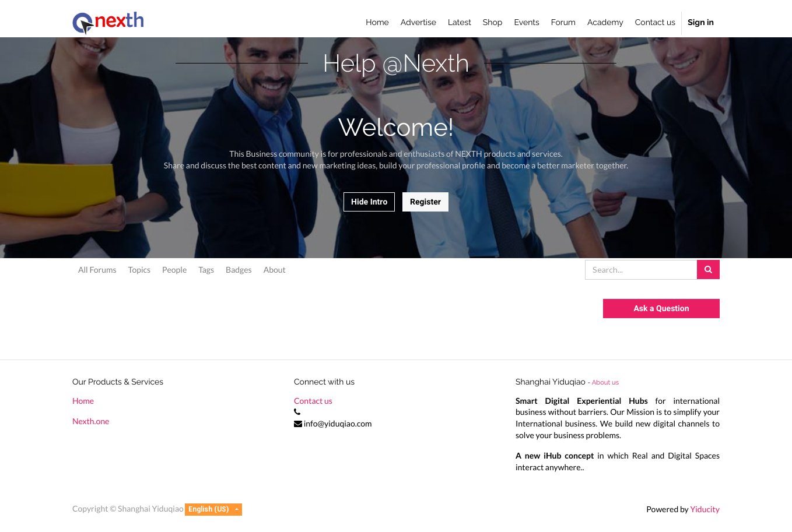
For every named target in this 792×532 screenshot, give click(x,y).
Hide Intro (369, 202)
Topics (140, 269)
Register (425, 202)
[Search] (708, 269)
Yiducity (705, 509)
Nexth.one (91, 421)
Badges (239, 269)
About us (605, 382)
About (275, 269)
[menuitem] (377, 23)
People (174, 269)
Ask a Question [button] (661, 309)
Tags (206, 269)
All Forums (97, 269)
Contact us (313, 401)
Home (83, 401)
